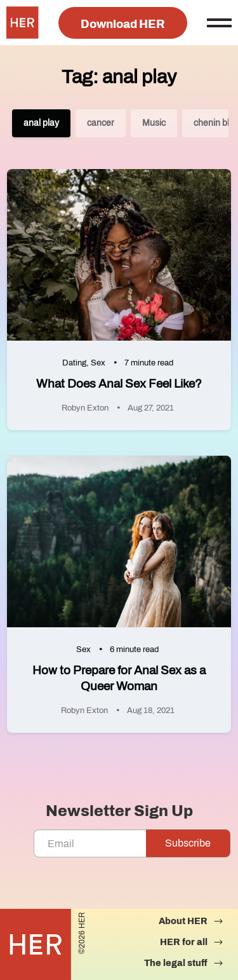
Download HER (123, 24)
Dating (74, 363)
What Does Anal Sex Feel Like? (119, 384)
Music (154, 123)
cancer (101, 123)
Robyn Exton (85, 408)
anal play (41, 123)
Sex (98, 363)
